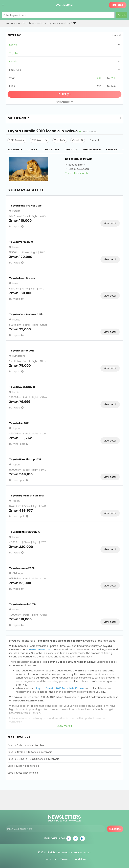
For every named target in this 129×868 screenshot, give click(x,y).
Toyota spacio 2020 (22, 568)
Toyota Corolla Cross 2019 (26, 314)
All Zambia (15, 150)
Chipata (112, 150)
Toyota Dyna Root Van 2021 (27, 496)
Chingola (71, 150)
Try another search (76, 173)
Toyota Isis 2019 (19, 423)
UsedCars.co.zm (40, 650)
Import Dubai (92, 150)
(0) (65, 94)
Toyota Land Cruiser (22, 278)
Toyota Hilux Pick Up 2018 (25, 459)
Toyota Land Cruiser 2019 (25, 206)
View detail (110, 223)
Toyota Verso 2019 (21, 242)
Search (122, 15)
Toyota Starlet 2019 (22, 351)
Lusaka (32, 150)
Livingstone (51, 150)
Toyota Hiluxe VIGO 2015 (25, 532)
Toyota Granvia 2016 (22, 604)
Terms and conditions (73, 859)
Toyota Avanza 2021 (22, 387)
